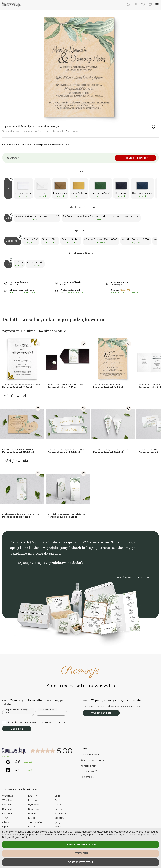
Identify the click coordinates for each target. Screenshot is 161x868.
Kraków (32, 796)
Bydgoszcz (34, 805)
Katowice (34, 809)
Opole (6, 827)
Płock (58, 827)
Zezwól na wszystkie (80, 845)
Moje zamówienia (90, 755)
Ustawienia (80, 853)
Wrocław (7, 800)
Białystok (7, 809)
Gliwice (32, 827)
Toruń (5, 818)
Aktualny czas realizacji (93, 760)
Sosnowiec (60, 813)
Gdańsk (59, 800)
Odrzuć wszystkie (81, 862)
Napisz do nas (121, 542)
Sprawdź (6, 757)
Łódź (57, 796)
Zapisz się (17, 729)
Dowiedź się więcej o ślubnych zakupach (135, 577)
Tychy (57, 822)
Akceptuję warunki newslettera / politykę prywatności (34, 722)
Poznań (33, 800)
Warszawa (8, 796)
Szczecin (7, 805)
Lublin (58, 805)
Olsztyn (6, 822)
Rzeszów (59, 818)
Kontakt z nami (89, 766)
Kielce (32, 818)
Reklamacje (87, 777)
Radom (32, 813)
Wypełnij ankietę (101, 713)
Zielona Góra (35, 822)
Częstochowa (10, 813)
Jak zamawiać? (89, 771)
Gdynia (58, 809)
